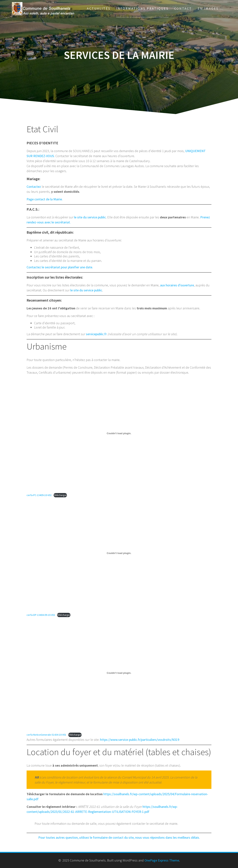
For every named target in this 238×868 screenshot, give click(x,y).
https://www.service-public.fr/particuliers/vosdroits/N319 (140, 740)
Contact (183, 8)
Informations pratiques (142, 8)
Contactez (34, 187)
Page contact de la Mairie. (45, 199)
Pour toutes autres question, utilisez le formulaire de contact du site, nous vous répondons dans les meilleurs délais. (119, 837)
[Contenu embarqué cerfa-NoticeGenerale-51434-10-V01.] (119, 673)
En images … (211, 8)
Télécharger (60, 495)
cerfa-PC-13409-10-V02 (39, 495)
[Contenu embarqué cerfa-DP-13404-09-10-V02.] (119, 553)
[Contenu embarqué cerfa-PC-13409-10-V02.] (119, 433)
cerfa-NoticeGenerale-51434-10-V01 (46, 735)
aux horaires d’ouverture (177, 285)
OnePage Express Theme (162, 860)
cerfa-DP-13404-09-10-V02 (41, 615)
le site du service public (90, 217)
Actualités (99, 8)
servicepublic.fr (96, 334)
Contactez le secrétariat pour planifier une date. (60, 267)
